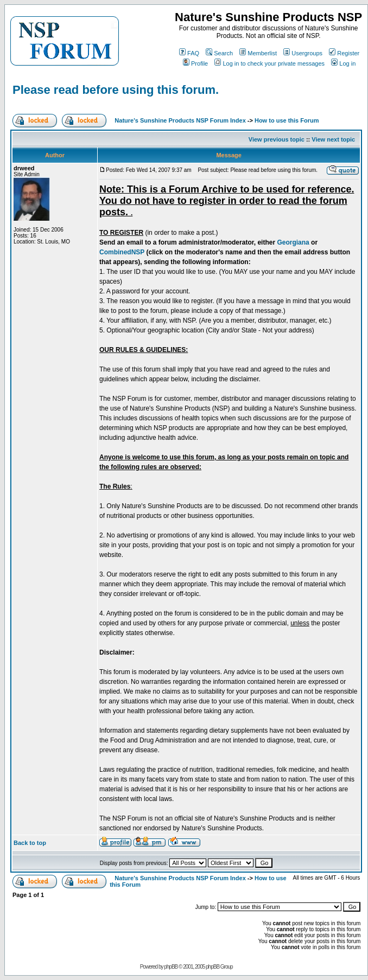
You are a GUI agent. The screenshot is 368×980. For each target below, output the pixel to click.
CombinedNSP (122, 252)
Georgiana (293, 242)
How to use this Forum (287, 120)
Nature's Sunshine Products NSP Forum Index (180, 120)
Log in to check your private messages (269, 63)
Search (219, 53)
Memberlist (258, 53)
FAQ (189, 53)
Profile (195, 63)
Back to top (30, 843)
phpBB (171, 967)
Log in (343, 63)
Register (344, 53)
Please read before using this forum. (116, 90)
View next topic (333, 139)
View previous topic (277, 139)
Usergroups (303, 53)
